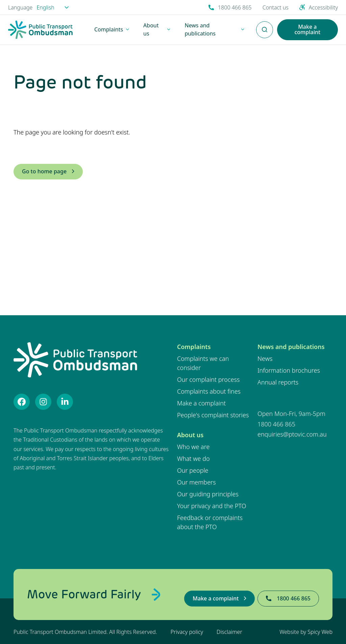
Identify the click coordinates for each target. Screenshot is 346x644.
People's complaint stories (213, 415)
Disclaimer (229, 632)
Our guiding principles (208, 494)
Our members (196, 482)
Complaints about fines (209, 391)
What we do (193, 459)
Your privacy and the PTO (212, 506)
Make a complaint (201, 403)
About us (190, 435)
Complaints (194, 347)
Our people (193, 470)
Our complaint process (208, 379)
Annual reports (278, 382)
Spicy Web (320, 632)
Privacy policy (187, 632)
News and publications (291, 347)
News (265, 358)
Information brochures (289, 370)
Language (20, 7)
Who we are (193, 447)
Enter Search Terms (265, 26)
